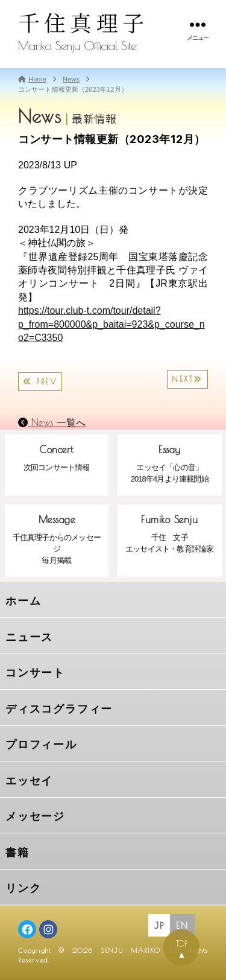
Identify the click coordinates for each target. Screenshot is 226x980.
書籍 (17, 853)
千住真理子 (83, 22)
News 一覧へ (52, 422)
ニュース (29, 637)
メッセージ (35, 816)
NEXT (187, 379)
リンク (23, 888)
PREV (40, 382)
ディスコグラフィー (59, 709)
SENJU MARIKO (130, 950)
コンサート (35, 673)
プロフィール (41, 745)
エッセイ (29, 781)
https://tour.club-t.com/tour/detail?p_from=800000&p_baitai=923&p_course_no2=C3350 (111, 324)
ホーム (23, 601)
